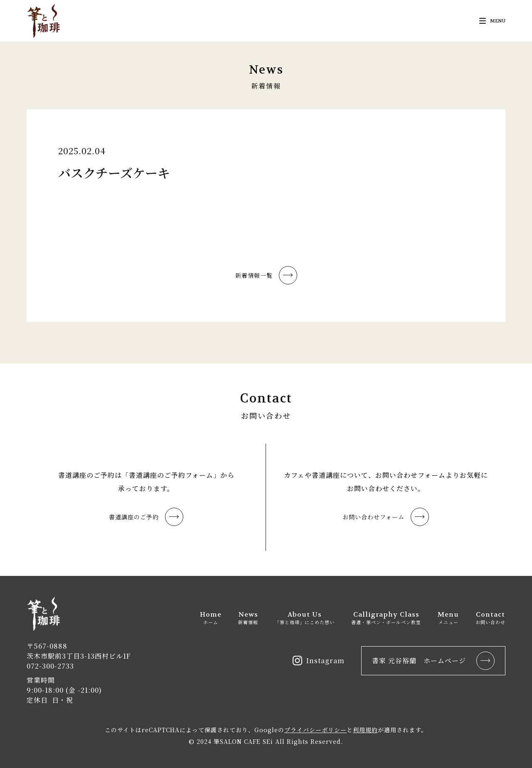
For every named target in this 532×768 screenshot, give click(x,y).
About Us (305, 618)
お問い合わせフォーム (386, 517)
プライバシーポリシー (315, 730)
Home (211, 618)
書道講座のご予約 (146, 517)
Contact (490, 618)
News (248, 618)
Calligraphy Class (386, 618)
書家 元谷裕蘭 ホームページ (433, 661)
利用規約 (365, 730)
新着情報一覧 (266, 275)
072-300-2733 (50, 666)
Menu (448, 618)
